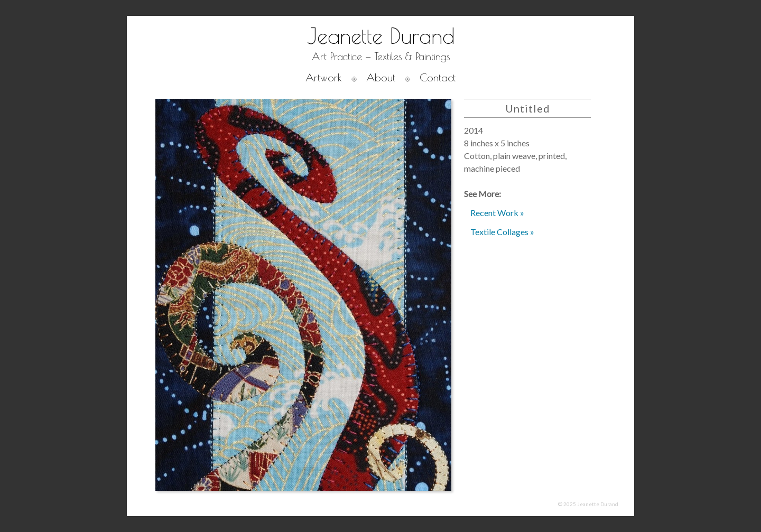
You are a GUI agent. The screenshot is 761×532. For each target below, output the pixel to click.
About (381, 77)
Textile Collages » (502, 232)
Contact (438, 77)
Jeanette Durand (381, 36)
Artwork (324, 77)
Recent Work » (497, 213)
